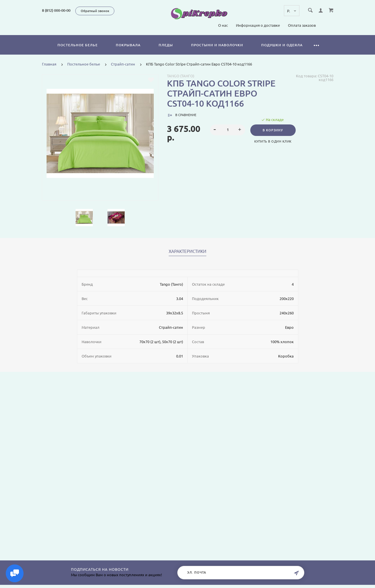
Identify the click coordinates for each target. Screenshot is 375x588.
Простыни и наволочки (217, 45)
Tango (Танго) (181, 76)
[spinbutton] (227, 130)
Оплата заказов (302, 25)
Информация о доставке (258, 25)
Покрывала (128, 45)
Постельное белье (78, 45)
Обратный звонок (95, 11)
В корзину (274, 130)
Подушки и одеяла (282, 45)
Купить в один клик (274, 141)
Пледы (166, 45)
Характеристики (187, 251)
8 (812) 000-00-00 (56, 10)
